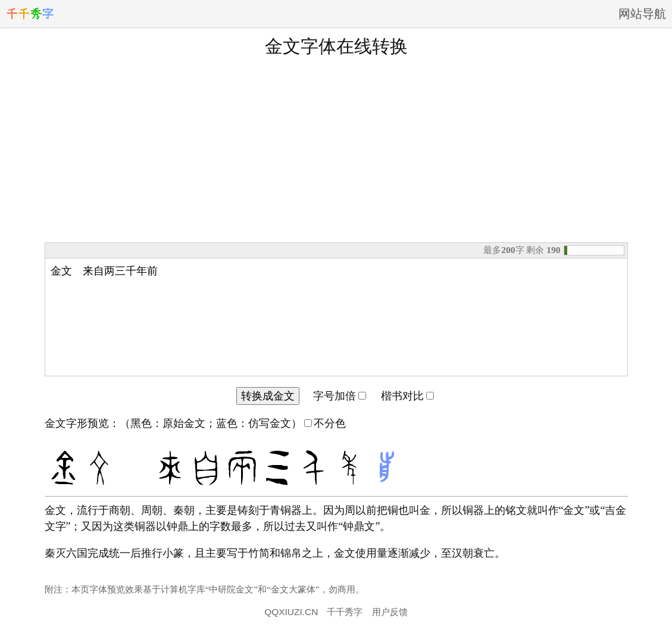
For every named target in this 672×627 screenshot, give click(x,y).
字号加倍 (340, 396)
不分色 (325, 423)
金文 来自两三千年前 (336, 317)
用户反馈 (390, 612)
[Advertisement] (336, 148)
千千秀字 (345, 612)
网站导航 (642, 14)
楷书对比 (407, 396)
